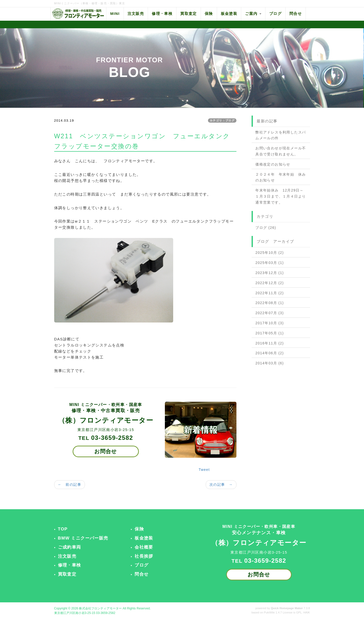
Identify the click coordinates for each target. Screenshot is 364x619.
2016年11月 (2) (270, 343)
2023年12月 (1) (270, 273)
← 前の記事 (70, 485)
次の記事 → (221, 485)
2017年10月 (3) (270, 323)
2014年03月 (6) (270, 363)
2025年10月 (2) (270, 253)
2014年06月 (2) (270, 353)
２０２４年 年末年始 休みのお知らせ (281, 177)
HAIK (307, 612)
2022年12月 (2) (270, 283)
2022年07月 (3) (270, 313)
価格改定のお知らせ (273, 164)
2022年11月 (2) (270, 293)
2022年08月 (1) (270, 303)
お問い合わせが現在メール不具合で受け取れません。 (281, 151)
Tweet (204, 470)
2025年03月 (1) (270, 263)
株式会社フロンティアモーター (100, 608)
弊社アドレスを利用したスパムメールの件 (281, 135)
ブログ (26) (266, 228)
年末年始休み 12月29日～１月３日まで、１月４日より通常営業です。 (281, 196)
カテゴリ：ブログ (222, 120)
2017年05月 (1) (270, 333)
